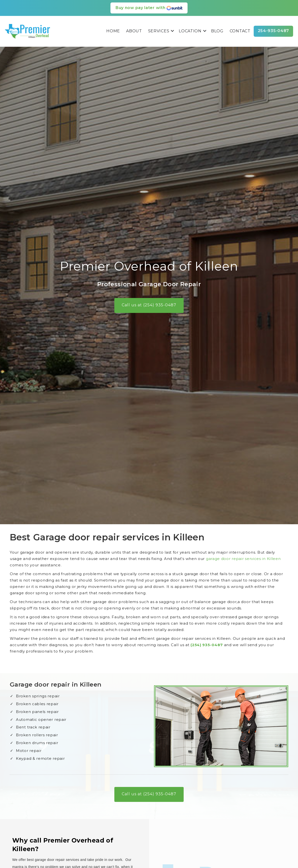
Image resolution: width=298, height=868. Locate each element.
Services (159, 31)
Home (113, 31)
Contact (240, 31)
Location (190, 31)
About (134, 31)
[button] (172, 31)
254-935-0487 (273, 31)
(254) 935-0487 (240, 645)
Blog (217, 31)
